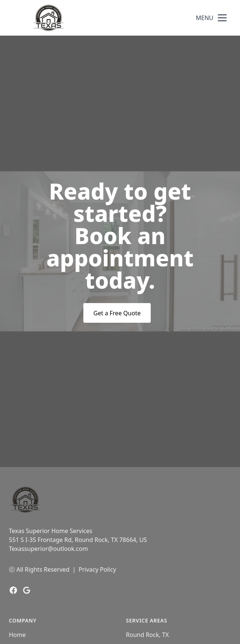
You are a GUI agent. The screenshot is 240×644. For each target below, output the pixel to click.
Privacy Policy (97, 569)
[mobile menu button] (222, 18)
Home (17, 635)
